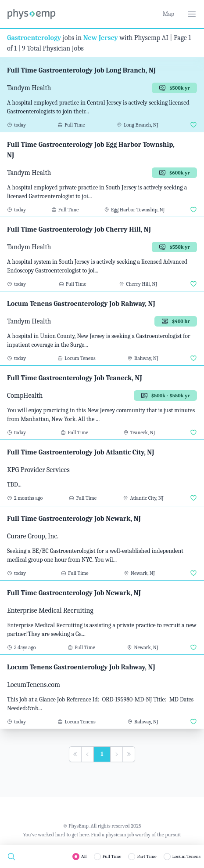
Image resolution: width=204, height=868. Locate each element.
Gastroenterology (34, 38)
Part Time (147, 856)
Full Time (112, 856)
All (84, 856)
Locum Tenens (186, 856)
